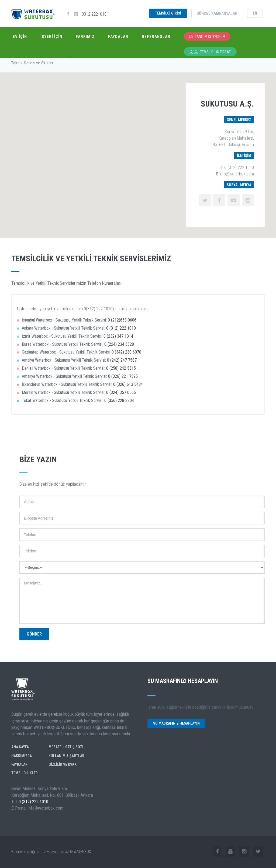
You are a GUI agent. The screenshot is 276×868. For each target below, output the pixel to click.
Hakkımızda (22, 756)
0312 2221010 (94, 13)
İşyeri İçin (51, 36)
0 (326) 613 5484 (128, 384)
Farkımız (85, 36)
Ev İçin (20, 36)
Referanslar (156, 36)
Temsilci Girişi (168, 13)
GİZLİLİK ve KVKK (63, 764)
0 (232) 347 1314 (118, 336)
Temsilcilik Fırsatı (210, 52)
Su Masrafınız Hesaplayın (176, 723)
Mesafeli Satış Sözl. (67, 747)
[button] (62, 118)
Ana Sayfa (20, 747)
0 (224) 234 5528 (119, 344)
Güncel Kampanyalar (217, 13)
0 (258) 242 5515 (121, 368)
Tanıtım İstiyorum (207, 36)
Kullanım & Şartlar (66, 756)
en (255, 13)
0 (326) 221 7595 (123, 376)
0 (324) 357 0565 (121, 392)
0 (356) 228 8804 (119, 401)
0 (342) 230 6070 (126, 352)
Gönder (34, 634)
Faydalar (118, 36)
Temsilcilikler (25, 773)
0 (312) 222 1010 (121, 328)
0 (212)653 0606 (122, 320)
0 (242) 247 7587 (122, 360)
